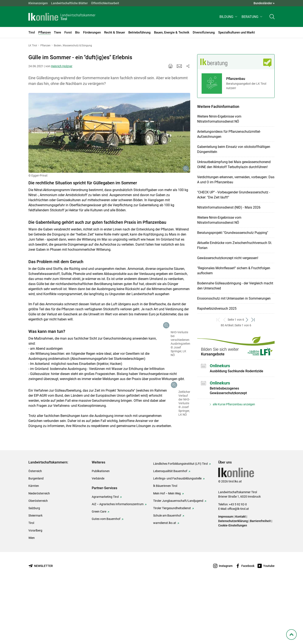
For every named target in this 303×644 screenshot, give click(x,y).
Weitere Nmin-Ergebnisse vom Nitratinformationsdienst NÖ (219, 119)
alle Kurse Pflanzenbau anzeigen (234, 404)
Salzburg (34, 569)
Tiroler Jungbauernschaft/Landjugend (178, 561)
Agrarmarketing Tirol (105, 557)
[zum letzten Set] (253, 320)
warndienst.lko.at (165, 584)
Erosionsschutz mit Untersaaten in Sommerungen (234, 298)
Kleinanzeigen (38, 3)
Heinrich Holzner (62, 66)
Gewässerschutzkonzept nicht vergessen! (228, 258)
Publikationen (101, 532)
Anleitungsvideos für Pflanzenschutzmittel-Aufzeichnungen (229, 134)
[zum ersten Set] (219, 320)
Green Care (99, 572)
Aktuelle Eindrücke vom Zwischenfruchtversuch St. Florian (235, 245)
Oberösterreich (38, 561)
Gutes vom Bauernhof (106, 580)
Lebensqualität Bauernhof (170, 532)
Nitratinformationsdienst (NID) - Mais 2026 (229, 207)
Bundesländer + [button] (264, 3)
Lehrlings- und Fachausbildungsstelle (177, 539)
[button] (229, 18)
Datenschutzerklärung (233, 582)
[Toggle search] (272, 18)
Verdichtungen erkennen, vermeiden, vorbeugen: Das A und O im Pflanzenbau (236, 180)
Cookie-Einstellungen (233, 586)
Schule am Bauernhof (167, 576)
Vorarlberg (35, 591)
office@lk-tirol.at (238, 569)
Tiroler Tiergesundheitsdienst (172, 569)
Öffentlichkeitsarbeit (105, 3)
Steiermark (35, 576)
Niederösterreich (39, 554)
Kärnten (34, 546)
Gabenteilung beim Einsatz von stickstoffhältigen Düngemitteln (234, 149)
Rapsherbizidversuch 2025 (217, 309)
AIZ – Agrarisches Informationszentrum (118, 565)
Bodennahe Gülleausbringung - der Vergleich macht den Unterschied (235, 286)
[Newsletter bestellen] (41, 627)
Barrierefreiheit (260, 582)
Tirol (31, 584)
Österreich (35, 532)
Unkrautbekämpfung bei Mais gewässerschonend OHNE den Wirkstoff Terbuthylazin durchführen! (234, 164)
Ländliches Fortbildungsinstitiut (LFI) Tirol (180, 524)
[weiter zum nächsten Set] (247, 320)
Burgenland (36, 539)
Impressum (226, 577)
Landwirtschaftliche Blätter (69, 3)
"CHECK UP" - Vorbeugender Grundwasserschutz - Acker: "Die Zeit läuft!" (234, 195)
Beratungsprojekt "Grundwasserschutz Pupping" (233, 233)
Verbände (98, 539)
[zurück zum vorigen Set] (225, 320)
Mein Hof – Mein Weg (167, 554)
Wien (32, 598)
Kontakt (241, 577)
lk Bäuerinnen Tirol (165, 546)
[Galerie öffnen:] (109, 133)
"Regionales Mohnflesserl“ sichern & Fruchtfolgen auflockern (234, 271)
